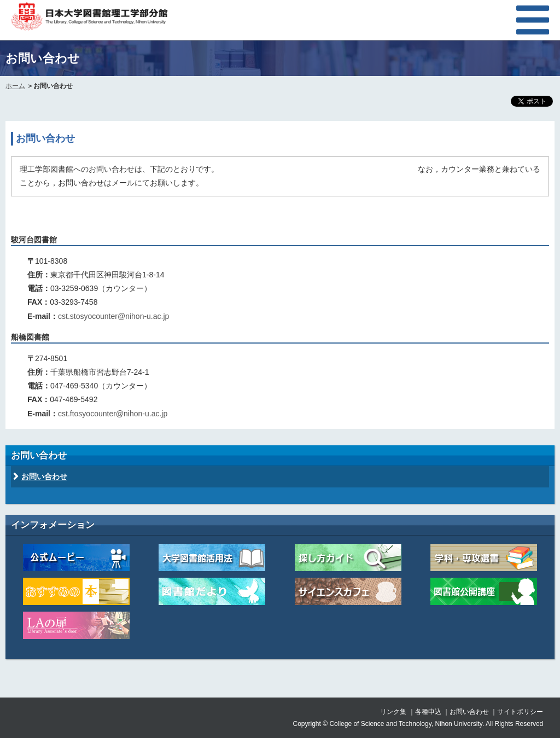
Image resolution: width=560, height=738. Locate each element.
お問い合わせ (44, 476)
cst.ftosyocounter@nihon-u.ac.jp (113, 414)
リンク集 (393, 712)
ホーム (15, 86)
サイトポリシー (520, 712)
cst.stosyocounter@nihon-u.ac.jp (113, 316)
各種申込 (428, 712)
